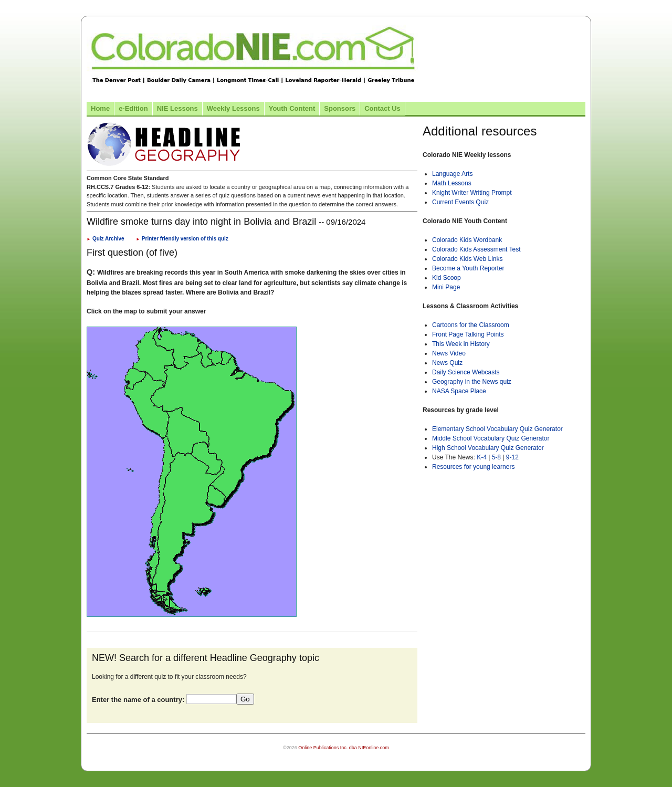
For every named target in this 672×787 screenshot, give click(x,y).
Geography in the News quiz (472, 382)
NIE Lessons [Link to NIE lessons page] (177, 108)
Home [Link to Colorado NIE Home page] (100, 108)
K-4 (482, 457)
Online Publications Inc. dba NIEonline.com (344, 748)
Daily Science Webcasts (466, 372)
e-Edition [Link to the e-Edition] (133, 108)
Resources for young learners (473, 467)
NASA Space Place (459, 391)
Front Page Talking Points (468, 334)
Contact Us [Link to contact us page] (382, 108)
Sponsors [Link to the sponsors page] (340, 108)
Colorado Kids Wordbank (467, 240)
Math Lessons (452, 183)
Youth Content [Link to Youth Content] (292, 108)
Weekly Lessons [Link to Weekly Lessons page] (233, 108)
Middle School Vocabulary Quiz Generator (491, 438)
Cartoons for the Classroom (471, 325)
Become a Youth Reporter (468, 268)
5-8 (497, 457)
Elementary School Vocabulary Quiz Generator (497, 429)
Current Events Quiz (460, 202)
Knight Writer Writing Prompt (472, 193)
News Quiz (447, 363)
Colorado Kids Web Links (468, 259)
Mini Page (446, 287)
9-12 (512, 457)
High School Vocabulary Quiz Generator (488, 448)
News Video (449, 353)
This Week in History (461, 344)
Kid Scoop (447, 278)
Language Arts (452, 174)
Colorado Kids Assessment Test (476, 249)
